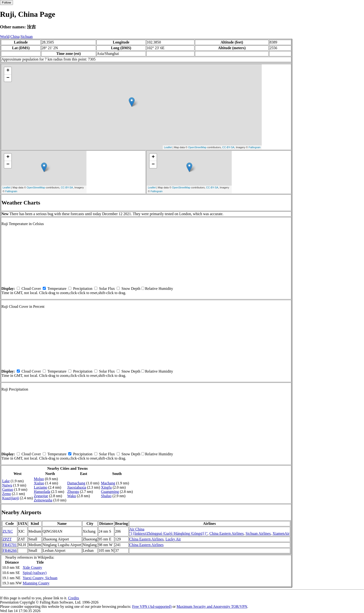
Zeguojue (41, 496)
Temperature (57, 289)
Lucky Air (173, 539)
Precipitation (83, 289)
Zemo (6, 494)
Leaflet (168, 147)
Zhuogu (73, 492)
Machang (108, 483)
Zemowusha (43, 500)
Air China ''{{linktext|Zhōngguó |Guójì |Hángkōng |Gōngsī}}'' (169, 531)
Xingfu (106, 487)
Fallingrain (255, 147)
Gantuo (8, 489)
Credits (73, 598)
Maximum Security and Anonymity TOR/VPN (212, 606)
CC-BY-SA (228, 147)
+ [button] (8, 71)
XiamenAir (281, 533)
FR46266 (10, 550)
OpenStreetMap (197, 147)
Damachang (76, 483)
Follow (6, 2)
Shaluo (106, 496)
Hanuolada (42, 492)
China (15, 37)
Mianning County (36, 583)
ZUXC (8, 531)
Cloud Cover (31, 289)
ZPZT (7, 539)
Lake (6, 481)
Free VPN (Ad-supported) (152, 606)
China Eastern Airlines (227, 533)
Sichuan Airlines (258, 533)
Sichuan (27, 37)
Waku (72, 496)
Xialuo (39, 483)
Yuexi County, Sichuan (40, 578)
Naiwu (7, 485)
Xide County (32, 567)
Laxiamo (41, 487)
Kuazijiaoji (11, 498)
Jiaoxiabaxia (77, 487)
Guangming (110, 492)
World (5, 37)
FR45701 (10, 545)
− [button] (8, 78)
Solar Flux (107, 289)
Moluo (39, 479)
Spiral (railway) (35, 573)
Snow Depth (131, 289)
